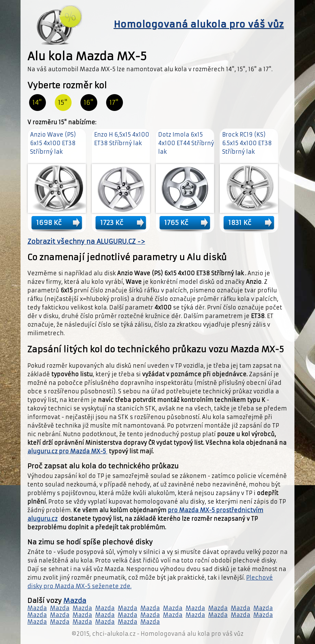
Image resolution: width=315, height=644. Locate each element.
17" (114, 103)
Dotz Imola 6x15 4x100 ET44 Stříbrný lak (186, 143)
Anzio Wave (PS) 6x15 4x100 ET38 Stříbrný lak (53, 143)
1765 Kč (176, 223)
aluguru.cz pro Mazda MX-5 (67, 451)
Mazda (75, 601)
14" (37, 103)
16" (89, 103)
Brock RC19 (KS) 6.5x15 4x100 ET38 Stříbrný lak (247, 143)
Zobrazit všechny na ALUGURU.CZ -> (86, 242)
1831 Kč (240, 223)
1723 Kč (112, 223)
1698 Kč (49, 223)
